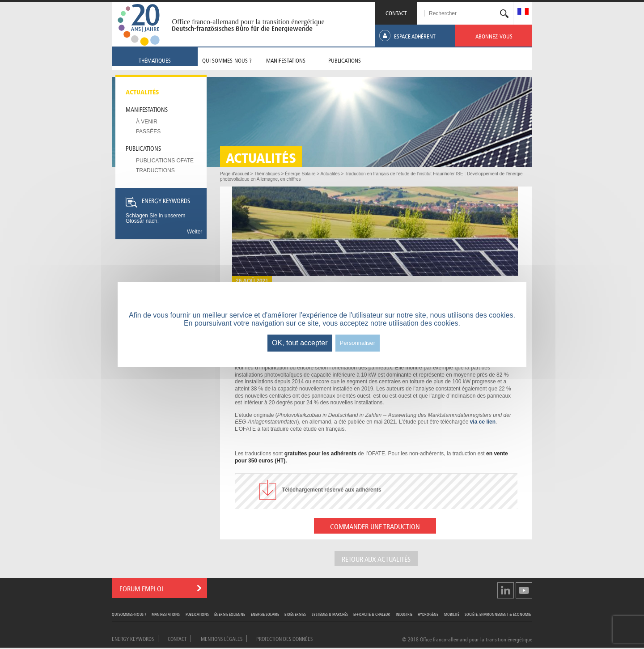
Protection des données (284, 638)
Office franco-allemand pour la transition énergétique (248, 22)
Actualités (142, 91)
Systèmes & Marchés (330, 614)
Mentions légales (222, 638)
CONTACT (396, 12)
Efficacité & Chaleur (372, 614)
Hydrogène (428, 614)
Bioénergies (295, 614)
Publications (143, 148)
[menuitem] (523, 12)
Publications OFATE (165, 161)
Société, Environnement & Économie (498, 614)
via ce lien (483, 422)
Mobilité (452, 614)
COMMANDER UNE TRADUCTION (375, 526)
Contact (177, 638)
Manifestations (147, 109)
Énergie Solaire (265, 614)
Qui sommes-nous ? (129, 614)
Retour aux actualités (376, 558)
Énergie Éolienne (230, 614)
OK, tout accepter (300, 343)
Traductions (155, 170)
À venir (147, 122)
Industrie (404, 614)
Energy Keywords (133, 638)
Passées (148, 131)
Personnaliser (358, 343)
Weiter (195, 232)
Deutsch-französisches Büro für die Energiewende (242, 29)
